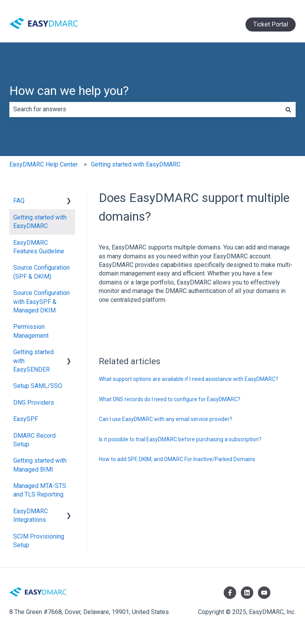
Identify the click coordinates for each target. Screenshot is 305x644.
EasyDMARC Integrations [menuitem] (31, 515)
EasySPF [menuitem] (26, 419)
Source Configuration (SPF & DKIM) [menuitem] (41, 272)
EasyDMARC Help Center (44, 164)
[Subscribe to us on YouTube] (264, 593)
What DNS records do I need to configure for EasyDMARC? (170, 399)
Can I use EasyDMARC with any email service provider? (166, 419)
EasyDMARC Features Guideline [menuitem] (39, 247)
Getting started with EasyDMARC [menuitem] (40, 222)
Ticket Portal (271, 24)
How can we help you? (69, 91)
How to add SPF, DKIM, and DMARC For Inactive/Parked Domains (177, 459)
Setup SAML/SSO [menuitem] (38, 386)
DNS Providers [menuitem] (34, 403)
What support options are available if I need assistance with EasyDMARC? (188, 379)
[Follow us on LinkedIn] (247, 593)
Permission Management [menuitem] (31, 331)
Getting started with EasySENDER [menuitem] (33, 361)
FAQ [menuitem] (19, 201)
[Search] (288, 109)
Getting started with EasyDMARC (136, 164)
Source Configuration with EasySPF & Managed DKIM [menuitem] (41, 302)
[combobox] (145, 109)
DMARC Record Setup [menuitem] (34, 440)
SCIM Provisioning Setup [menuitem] (39, 541)
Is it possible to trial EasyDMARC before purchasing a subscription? (180, 439)
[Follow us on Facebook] (230, 593)
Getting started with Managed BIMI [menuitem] (40, 465)
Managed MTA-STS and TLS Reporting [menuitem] (40, 490)
